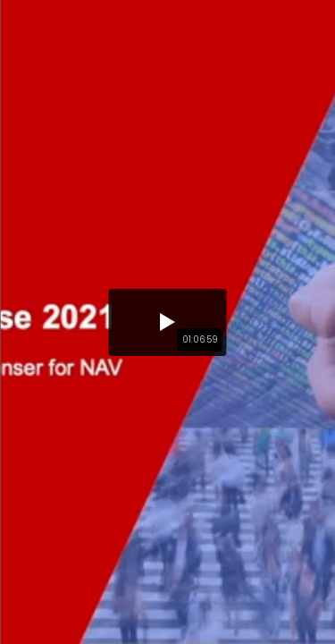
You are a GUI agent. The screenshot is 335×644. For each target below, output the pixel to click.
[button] (168, 322)
